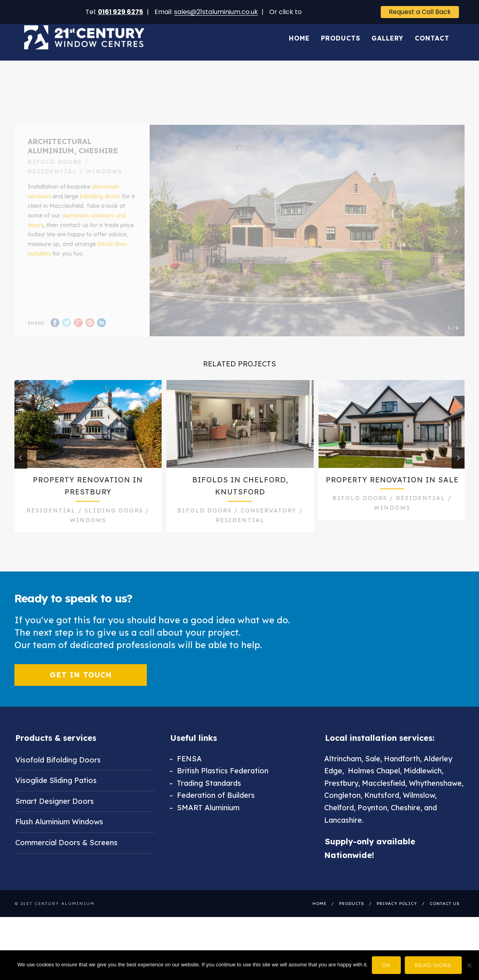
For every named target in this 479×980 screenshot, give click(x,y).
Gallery (388, 29)
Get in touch (81, 694)
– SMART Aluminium (204, 827)
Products (341, 29)
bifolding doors (100, 208)
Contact (432, 29)
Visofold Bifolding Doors (58, 779)
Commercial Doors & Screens (66, 862)
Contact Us (445, 923)
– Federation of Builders (212, 814)
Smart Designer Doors (55, 820)
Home (299, 29)
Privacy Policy (397, 923)
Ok (386, 965)
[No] (469, 965)
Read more (433, 965)
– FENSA (186, 778)
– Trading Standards (205, 802)
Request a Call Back (420, 12)
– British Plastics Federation (219, 790)
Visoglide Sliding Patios (56, 800)
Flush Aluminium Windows (59, 841)
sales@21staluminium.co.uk (216, 12)
